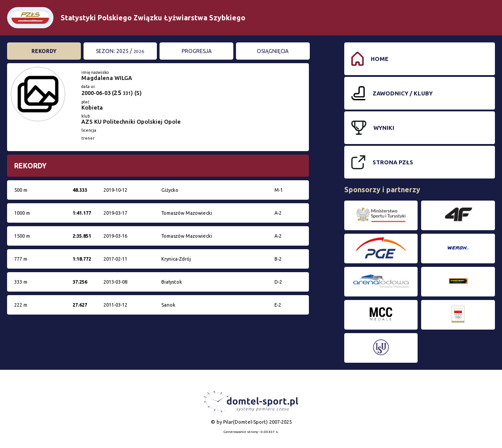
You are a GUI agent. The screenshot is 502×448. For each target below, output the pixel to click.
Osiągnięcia (273, 51)
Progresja (197, 51)
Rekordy (44, 51)
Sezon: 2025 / (120, 51)
